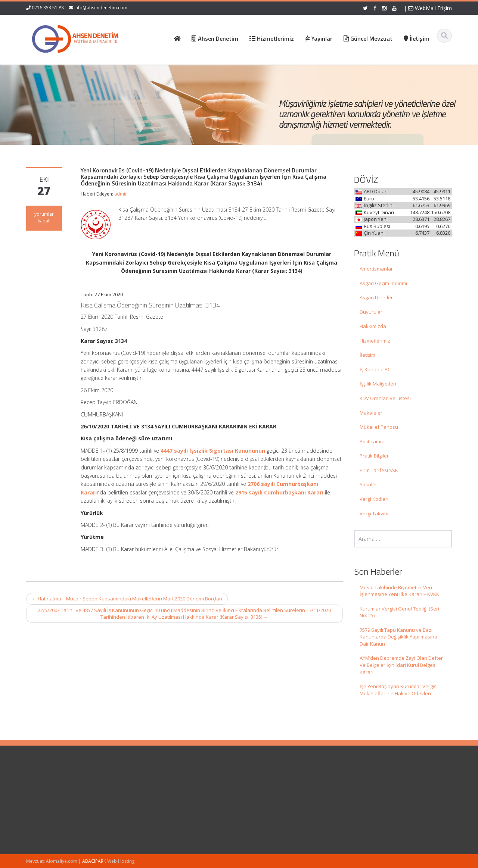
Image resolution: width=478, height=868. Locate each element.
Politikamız (372, 441)
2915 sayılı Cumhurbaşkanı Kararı (279, 492)
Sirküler (368, 484)
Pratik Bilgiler (374, 456)
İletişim (367, 355)
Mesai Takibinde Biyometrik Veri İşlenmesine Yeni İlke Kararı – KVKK (399, 591)
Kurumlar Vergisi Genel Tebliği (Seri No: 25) (399, 612)
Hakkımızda (373, 326)
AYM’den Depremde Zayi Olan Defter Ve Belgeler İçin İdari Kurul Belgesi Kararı (401, 665)
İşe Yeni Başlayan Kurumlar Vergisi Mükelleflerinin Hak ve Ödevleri (399, 690)
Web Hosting (121, 861)
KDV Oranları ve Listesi (385, 398)
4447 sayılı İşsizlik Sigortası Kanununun (213, 451)
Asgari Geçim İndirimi (383, 283)
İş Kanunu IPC (375, 369)
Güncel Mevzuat (271, 808)
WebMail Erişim (430, 8)
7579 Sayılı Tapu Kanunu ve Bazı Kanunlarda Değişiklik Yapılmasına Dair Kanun (398, 637)
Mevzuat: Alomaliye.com (52, 861)
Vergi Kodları (374, 499)
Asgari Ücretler (376, 297)
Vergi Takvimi (375, 513)
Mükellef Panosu (379, 427)
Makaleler (371, 413)
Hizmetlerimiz (375, 341)
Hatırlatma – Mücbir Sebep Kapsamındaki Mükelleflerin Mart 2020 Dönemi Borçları (127, 599)
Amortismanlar (376, 269)
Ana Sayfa (264, 787)
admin (121, 194)
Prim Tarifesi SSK (379, 470)
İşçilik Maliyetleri (378, 384)
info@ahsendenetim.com (101, 8)
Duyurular (371, 312)
